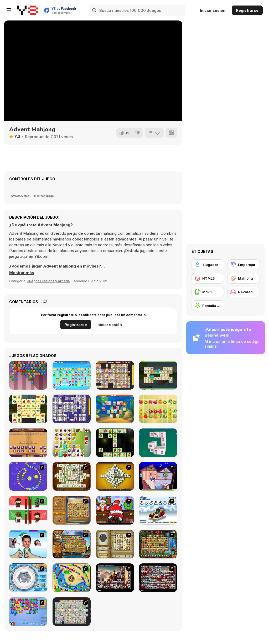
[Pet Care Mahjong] (28, 409)
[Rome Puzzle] (158, 544)
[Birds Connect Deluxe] (158, 375)
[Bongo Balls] (72, 578)
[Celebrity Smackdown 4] (28, 544)
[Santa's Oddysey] (158, 476)
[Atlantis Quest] (115, 544)
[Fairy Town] (28, 578)
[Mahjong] (244, 278)
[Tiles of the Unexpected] (115, 578)
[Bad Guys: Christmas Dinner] (28, 510)
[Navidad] (244, 292)
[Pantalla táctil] (208, 306)
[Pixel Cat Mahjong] (72, 409)
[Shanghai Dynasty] (72, 476)
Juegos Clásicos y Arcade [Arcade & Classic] (49, 281)
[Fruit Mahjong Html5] (158, 409)
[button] (22, 273)
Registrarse (247, 10)
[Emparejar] (244, 265)
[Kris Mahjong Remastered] (115, 375)
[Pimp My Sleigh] (158, 510)
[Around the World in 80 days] (72, 544)
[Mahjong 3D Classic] (158, 443)
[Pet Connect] (72, 612)
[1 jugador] (208, 265)
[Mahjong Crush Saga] (115, 409)
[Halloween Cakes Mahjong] (115, 443)
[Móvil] (208, 292)
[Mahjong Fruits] (72, 443)
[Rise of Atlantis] (72, 510)
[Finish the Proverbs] (28, 443)
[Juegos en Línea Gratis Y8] (28, 10)
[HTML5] (208, 278)
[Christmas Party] (115, 510)
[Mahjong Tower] (115, 476)
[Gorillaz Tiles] (158, 578)
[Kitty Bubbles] (28, 375)
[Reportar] (154, 133)
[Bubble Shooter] (28, 612)
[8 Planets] (28, 476)
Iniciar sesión (213, 10)
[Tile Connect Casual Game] (72, 375)
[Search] (95, 10)
